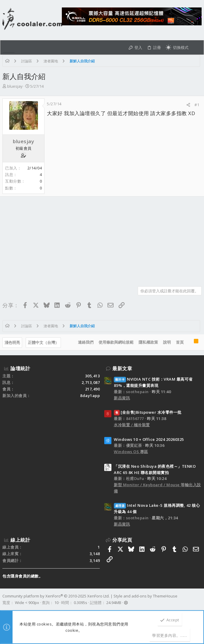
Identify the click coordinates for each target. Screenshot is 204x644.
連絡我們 (86, 342)
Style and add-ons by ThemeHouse (145, 596)
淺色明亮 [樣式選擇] (12, 342)
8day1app (90, 396)
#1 (197, 105)
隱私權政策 (148, 342)
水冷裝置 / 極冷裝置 (132, 425)
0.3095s (80, 603)
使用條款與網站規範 (116, 342)
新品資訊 (122, 398)
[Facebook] (199, 600)
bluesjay (15, 86)
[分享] (188, 105)
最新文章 (122, 368)
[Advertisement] (102, 239)
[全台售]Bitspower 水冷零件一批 (148, 412)
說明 (167, 342)
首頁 (180, 342)
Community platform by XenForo (56, 596)
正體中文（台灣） (43, 342)
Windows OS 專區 (131, 452)
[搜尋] (196, 47)
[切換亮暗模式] (177, 47)
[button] (9, 47)
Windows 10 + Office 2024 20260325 (149, 439)
